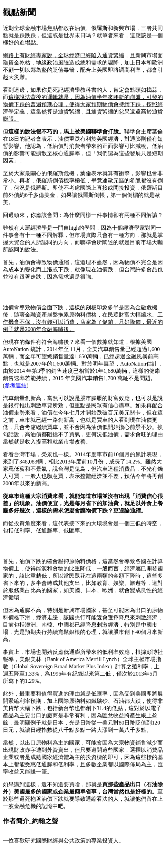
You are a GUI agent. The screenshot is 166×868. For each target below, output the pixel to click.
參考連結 (16, 385)
